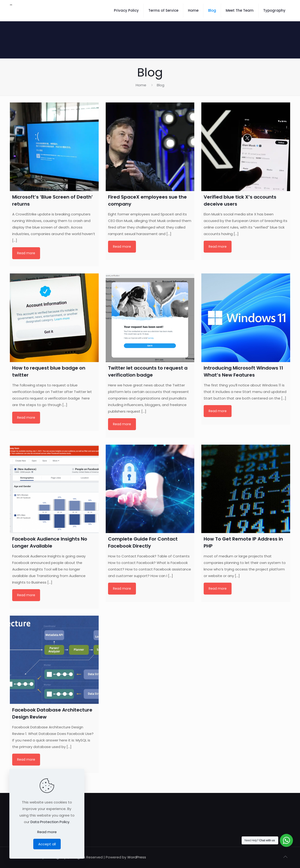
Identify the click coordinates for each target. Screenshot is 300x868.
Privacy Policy (126, 10)
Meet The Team (240, 10)
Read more (26, 253)
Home (193, 10)
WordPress (137, 857)
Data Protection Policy (50, 822)
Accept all (47, 844)
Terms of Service (163, 10)
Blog (212, 10)
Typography (274, 10)
